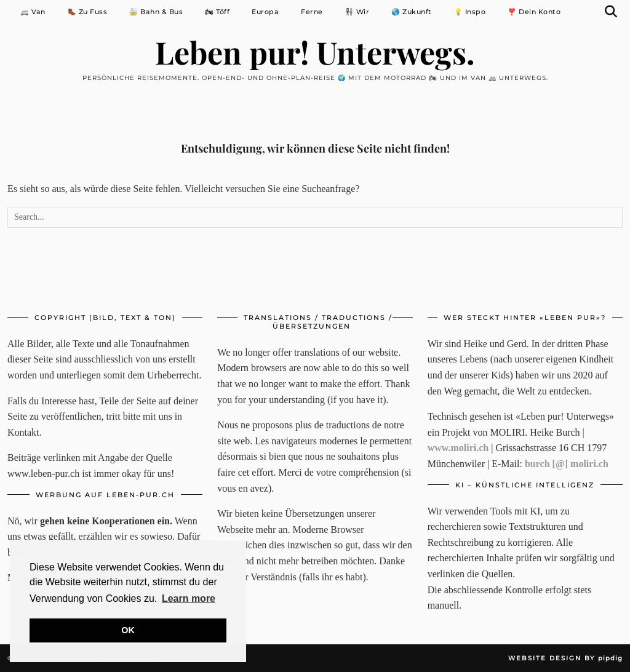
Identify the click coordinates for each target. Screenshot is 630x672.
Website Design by (565, 658)
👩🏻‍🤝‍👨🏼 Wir (357, 12)
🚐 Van (33, 12)
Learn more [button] (189, 598)
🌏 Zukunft (412, 12)
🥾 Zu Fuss (88, 12)
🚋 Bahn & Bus (156, 12)
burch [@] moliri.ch (567, 464)
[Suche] (611, 12)
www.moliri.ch (458, 448)
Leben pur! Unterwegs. (315, 52)
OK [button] (128, 630)
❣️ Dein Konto (534, 12)
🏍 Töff (217, 12)
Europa (265, 12)
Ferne (312, 12)
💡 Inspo (470, 12)
